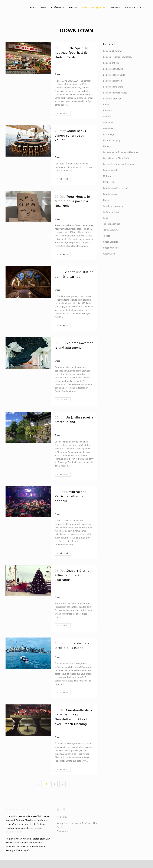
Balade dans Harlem (113, 81)
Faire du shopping (112, 140)
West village (109, 254)
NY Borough (109, 182)
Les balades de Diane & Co (116, 158)
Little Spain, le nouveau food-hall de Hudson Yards (72, 53)
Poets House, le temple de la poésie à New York (72, 201)
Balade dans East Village (115, 75)
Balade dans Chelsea (113, 69)
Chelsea (107, 117)
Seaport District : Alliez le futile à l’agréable (74, 575)
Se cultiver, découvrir (113, 206)
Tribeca (107, 236)
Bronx (106, 105)
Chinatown (108, 122)
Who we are (62, 831)
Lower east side (110, 170)
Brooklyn (107, 111)
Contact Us (62, 817)
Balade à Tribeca (111, 63)
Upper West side (111, 248)
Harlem (107, 146)
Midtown (107, 176)
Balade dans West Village (115, 93)
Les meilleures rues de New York (118, 164)
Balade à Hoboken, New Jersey (117, 57)
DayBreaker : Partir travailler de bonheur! (70, 496)
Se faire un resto (111, 212)
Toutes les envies (111, 230)
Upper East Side (111, 242)
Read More (63, 113)
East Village (109, 134)
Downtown (108, 128)
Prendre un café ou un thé (115, 188)
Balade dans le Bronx (113, 87)
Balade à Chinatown (113, 51)
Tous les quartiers (111, 224)
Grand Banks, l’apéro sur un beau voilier (71, 135)
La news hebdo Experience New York (121, 152)
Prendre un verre (111, 194)
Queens (107, 200)
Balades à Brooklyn (112, 99)
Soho (105, 218)
